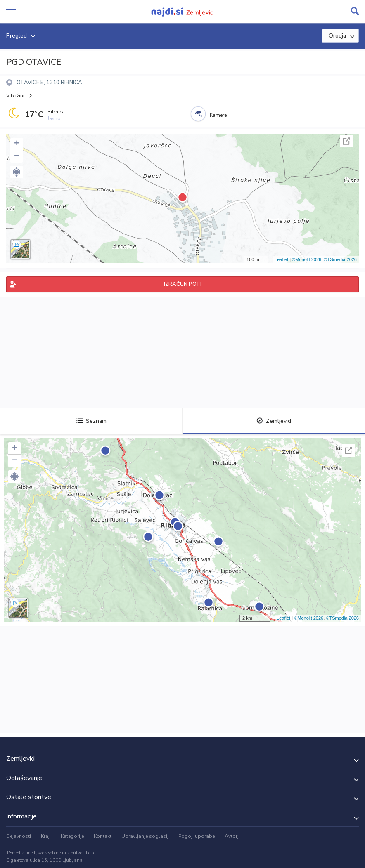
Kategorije (72, 836)
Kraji (46, 836)
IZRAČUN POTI (183, 284)
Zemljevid (274, 421)
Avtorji (232, 836)
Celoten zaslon (346, 141)
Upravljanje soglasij (145, 836)
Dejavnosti (19, 836)
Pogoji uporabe (197, 836)
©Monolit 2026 (307, 259)
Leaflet (281, 259)
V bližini (15, 96)
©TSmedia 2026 (340, 259)
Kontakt (103, 836)
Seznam (91, 421)
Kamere (218, 115)
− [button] (17, 156)
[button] (17, 172)
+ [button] (17, 144)
